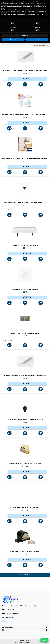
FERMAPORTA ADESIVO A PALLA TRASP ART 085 (25, 333)
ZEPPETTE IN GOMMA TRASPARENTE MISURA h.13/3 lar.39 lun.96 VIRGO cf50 (25, 115)
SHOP (4, 630)
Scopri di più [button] (25, 36)
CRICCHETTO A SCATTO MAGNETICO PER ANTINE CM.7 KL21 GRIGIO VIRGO (25, 376)
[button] (9, 84)
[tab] (25, 627)
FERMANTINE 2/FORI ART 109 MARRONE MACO (25, 289)
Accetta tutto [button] (37, 39)
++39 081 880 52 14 (10, 610)
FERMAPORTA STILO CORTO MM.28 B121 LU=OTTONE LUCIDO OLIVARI (25, 203)
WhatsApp (44, 640)
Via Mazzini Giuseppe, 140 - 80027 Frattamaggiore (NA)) (20, 606)
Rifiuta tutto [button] (13, 39)
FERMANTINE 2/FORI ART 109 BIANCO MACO (25, 245)
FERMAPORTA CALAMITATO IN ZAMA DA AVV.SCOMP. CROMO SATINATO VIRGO (25, 159)
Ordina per (31, 43)
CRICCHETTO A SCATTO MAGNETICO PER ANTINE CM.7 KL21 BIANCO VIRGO (25, 71)
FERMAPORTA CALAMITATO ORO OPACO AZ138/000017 (25, 464)
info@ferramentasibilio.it (11, 614)
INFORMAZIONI (8, 627)
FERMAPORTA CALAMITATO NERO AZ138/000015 (25, 552)
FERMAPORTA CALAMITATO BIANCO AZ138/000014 (25, 508)
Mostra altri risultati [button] (25, 575)
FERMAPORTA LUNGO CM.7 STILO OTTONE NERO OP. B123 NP (25, 420)
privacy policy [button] (21, 4)
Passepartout (28, 641)
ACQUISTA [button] (27, 79)
